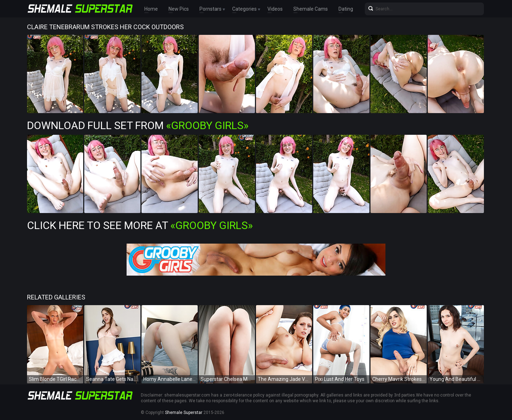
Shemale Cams (311, 9)
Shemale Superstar (184, 413)
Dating (346, 9)
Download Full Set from (138, 125)
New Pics (179, 9)
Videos (275, 9)
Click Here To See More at (140, 225)
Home (151, 9)
